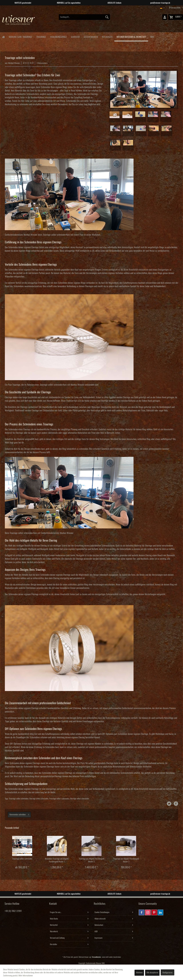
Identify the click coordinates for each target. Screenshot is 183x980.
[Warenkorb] (176, 17)
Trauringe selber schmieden (59, 799)
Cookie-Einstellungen (102, 912)
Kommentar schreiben (19, 814)
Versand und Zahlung (57, 938)
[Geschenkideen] (91, 36)
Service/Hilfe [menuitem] (175, 8)
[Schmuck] (75, 36)
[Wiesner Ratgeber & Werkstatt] (131, 37)
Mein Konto (54, 919)
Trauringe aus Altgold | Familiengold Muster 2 (91, 860)
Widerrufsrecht (100, 919)
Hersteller (54, 944)
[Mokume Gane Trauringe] (20, 36)
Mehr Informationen (26, 976)
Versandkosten (96, 957)
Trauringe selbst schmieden (19, 799)
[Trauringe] (41, 36)
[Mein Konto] (165, 17)
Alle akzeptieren (152, 973)
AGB (96, 931)
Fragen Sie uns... (56, 912)
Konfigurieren (167, 973)
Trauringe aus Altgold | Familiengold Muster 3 (126, 860)
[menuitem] (84, 17)
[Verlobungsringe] (58, 36)
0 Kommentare (42, 63)
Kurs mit (58, 235)
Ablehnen (139, 973)
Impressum (99, 938)
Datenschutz (99, 925)
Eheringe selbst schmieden (39, 799)
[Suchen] (107, 17)
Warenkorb (54, 931)
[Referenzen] (107, 36)
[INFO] (152, 36)
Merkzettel (54, 925)
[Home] (3, 37)
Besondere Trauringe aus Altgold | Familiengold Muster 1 (57, 860)
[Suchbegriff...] (84, 17)
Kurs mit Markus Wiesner (62, 385)
